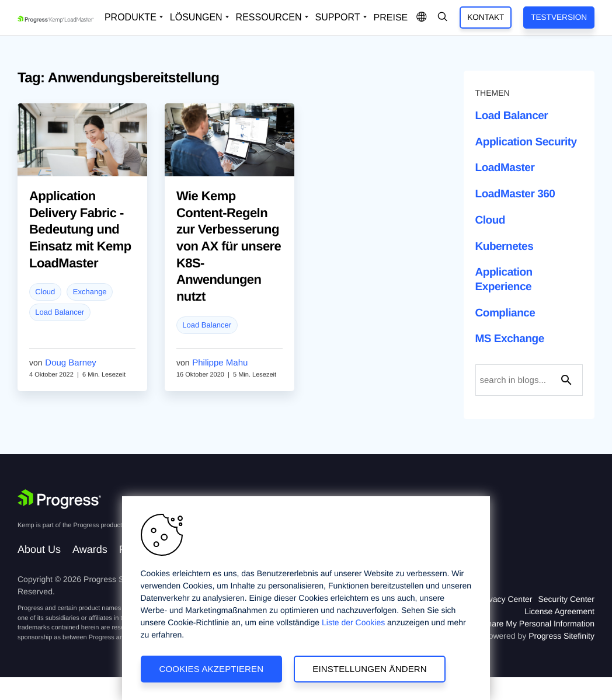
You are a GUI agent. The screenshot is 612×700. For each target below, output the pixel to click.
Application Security (526, 142)
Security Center (566, 599)
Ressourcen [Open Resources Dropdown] (269, 17)
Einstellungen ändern (370, 669)
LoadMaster (505, 168)
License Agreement (559, 611)
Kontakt (486, 17)
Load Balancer (60, 312)
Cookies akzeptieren (212, 669)
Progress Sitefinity (561, 636)
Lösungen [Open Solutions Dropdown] (196, 17)
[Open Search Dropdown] (443, 18)
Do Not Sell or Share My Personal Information (512, 624)
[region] (306, 598)
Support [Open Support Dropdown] (338, 17)
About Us (39, 549)
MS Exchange (510, 339)
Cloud (45, 292)
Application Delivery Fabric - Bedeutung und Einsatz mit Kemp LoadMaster (80, 229)
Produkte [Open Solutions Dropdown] (131, 17)
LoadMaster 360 (515, 194)
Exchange (90, 292)
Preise (391, 18)
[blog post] (82, 147)
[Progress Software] (60, 499)
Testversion (559, 17)
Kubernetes (505, 247)
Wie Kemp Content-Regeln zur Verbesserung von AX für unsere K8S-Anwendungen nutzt (229, 246)
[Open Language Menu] (422, 18)
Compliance (505, 313)
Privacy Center (506, 599)
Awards (90, 549)
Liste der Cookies (353, 622)
